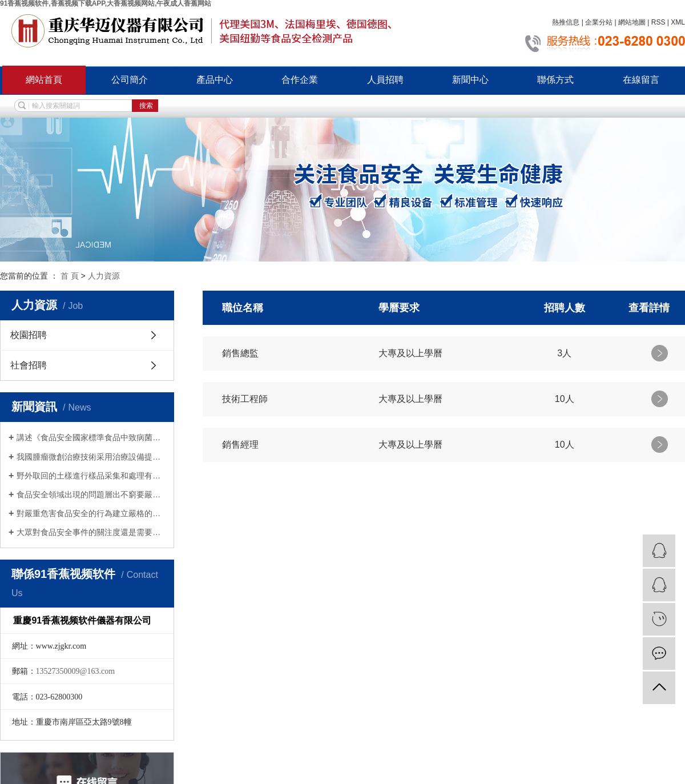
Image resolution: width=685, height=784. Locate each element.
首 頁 (70, 276)
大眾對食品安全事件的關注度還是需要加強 (91, 532)
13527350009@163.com (76, 671)
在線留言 (641, 80)
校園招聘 (29, 335)
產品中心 (215, 80)
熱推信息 (566, 22)
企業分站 (599, 22)
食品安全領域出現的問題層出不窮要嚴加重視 (91, 494)
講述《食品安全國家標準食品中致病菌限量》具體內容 (91, 437)
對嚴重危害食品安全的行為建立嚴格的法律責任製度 (91, 513)
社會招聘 (29, 365)
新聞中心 (470, 80)
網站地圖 (632, 22)
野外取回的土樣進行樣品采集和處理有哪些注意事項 (91, 476)
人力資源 (104, 276)
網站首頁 (44, 80)
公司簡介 (130, 80)
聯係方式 (555, 80)
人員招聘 (385, 80)
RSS (658, 22)
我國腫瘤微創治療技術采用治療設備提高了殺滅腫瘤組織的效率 (91, 457)
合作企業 (300, 80)
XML (678, 22)
